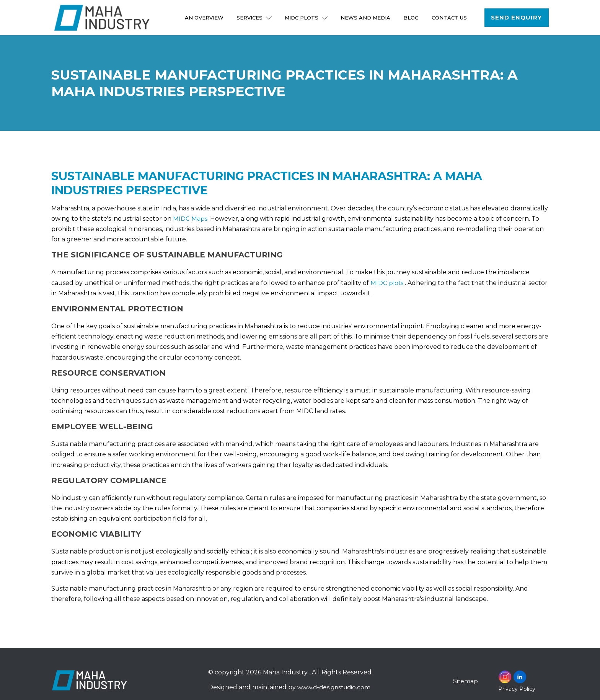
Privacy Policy (517, 689)
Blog (412, 18)
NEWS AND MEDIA (367, 18)
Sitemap (466, 681)
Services (255, 18)
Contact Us (450, 18)
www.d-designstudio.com (335, 687)
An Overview (205, 18)
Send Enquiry (517, 18)
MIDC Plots (307, 18)
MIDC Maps (190, 219)
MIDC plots (387, 283)
